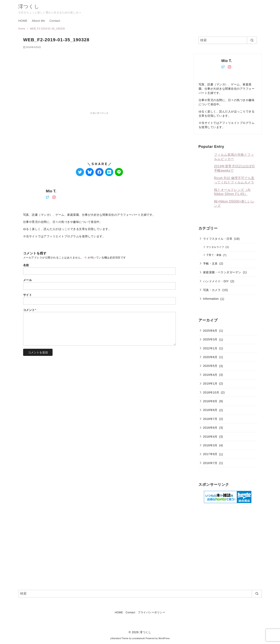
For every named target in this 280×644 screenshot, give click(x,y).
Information (211, 299)
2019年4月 (210, 375)
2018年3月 (210, 445)
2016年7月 (210, 463)
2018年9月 (210, 401)
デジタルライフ (215, 247)
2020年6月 (210, 357)
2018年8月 (210, 410)
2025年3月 (210, 339)
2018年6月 (210, 428)
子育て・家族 (214, 255)
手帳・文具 (210, 264)
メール (27, 280)
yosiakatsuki (139, 638)
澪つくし (29, 6)
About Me (38, 21)
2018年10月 (211, 392)
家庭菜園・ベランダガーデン (222, 272)
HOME (23, 21)
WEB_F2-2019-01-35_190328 (47, 29)
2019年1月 (210, 384)
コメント (30, 310)
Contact (55, 21)
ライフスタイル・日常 (218, 239)
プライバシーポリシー (151, 612)
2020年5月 (210, 366)
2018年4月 (210, 437)
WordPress (164, 638)
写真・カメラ (212, 290)
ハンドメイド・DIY (216, 281)
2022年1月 (210, 348)
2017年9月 (210, 454)
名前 (26, 265)
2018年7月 (210, 419)
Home (22, 29)
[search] (252, 40)
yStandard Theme (120, 638)
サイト (27, 295)
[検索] (228, 40)
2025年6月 (210, 331)
